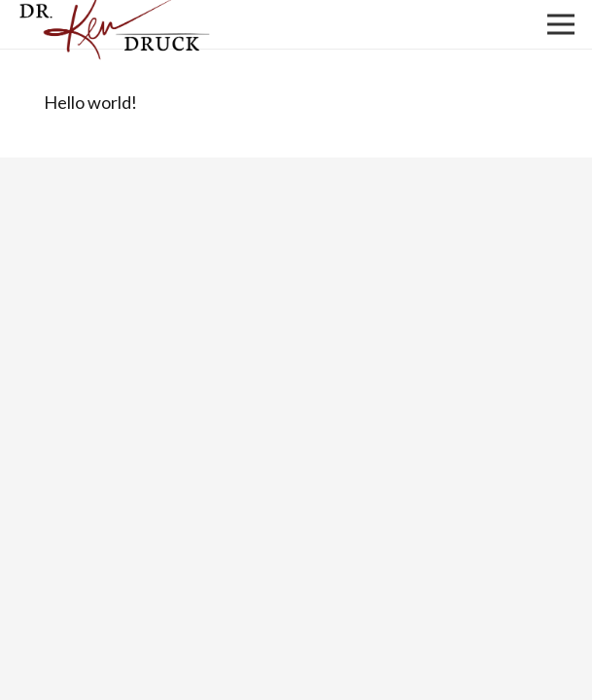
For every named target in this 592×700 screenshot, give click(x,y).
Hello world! (90, 102)
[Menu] (561, 24)
